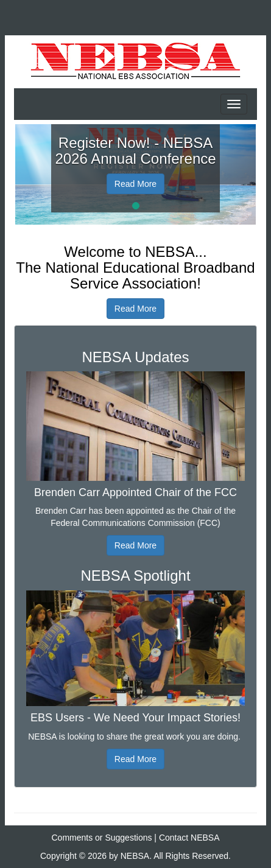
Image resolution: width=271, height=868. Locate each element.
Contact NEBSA (189, 838)
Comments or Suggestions (102, 838)
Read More (135, 184)
